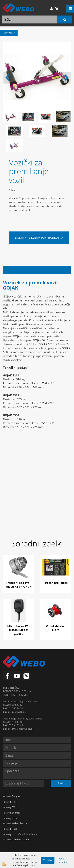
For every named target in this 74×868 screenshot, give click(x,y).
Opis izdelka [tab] (37, 270)
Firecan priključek (56, 583)
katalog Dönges (12, 796)
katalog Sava (10, 818)
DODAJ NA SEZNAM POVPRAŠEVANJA (39, 238)
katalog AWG (10, 807)
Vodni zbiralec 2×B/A (56, 628)
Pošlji (61, 783)
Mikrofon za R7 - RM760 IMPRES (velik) (18, 630)
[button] (66, 78)
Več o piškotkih (63, 860)
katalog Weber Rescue (15, 823)
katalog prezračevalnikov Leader (21, 834)
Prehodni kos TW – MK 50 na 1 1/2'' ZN (19, 585)
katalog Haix (10, 829)
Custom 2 (9, 33)
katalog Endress (12, 813)
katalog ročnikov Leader (16, 839)
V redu (48, 860)
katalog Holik (10, 802)
